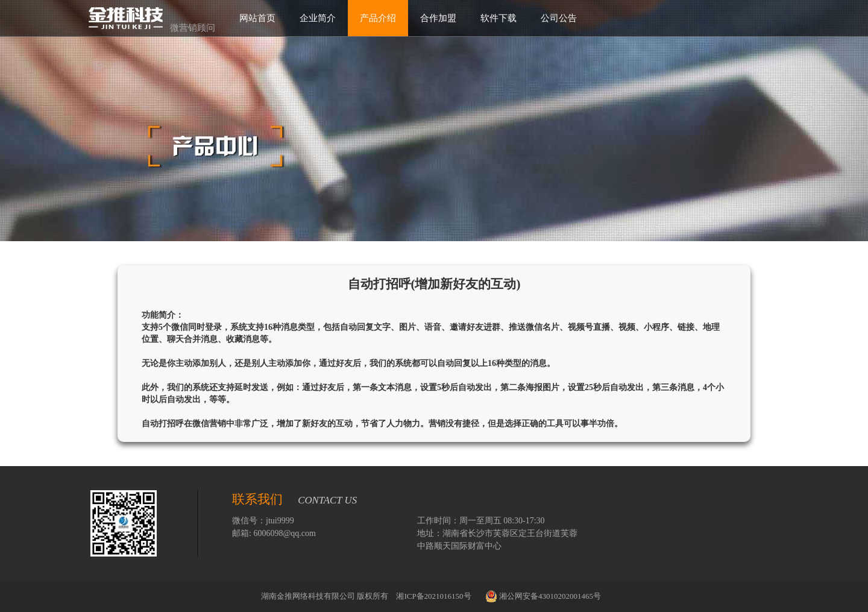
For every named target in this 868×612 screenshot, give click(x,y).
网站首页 (257, 18)
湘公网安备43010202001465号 (543, 596)
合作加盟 (438, 18)
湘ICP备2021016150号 (434, 596)
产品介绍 (378, 18)
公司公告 (559, 18)
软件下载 (498, 18)
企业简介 (318, 18)
